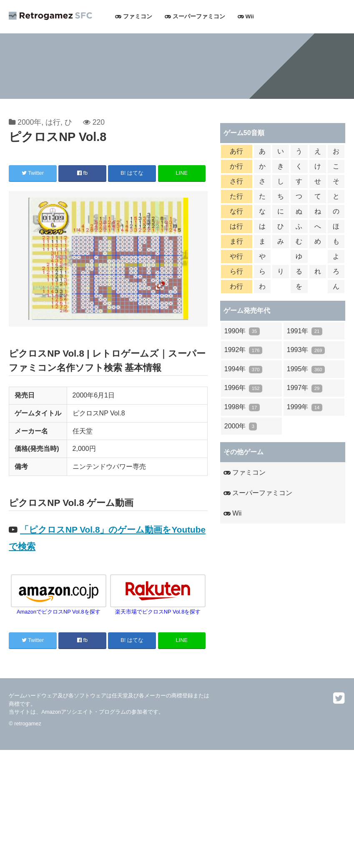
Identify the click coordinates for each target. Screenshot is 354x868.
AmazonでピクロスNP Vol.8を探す (59, 609)
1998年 (242, 407)
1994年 (243, 369)
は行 (53, 122)
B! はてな (132, 173)
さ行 (236, 181)
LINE (182, 173)
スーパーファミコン (195, 16)
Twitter (33, 173)
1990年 (242, 331)
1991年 (305, 331)
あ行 (236, 151)
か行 (236, 166)
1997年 (305, 388)
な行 (236, 211)
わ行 (236, 286)
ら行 (236, 271)
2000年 (29, 122)
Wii (246, 16)
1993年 (306, 350)
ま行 (236, 241)
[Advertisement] (177, 808)
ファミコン (134, 16)
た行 (236, 196)
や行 (236, 256)
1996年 (243, 388)
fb (82, 173)
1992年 (243, 350)
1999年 (305, 407)
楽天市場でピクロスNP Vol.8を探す (158, 609)
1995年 (306, 369)
